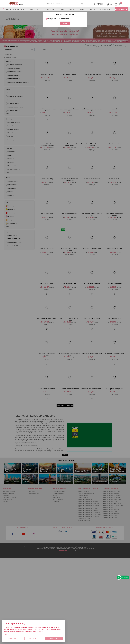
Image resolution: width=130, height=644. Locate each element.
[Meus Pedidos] (116, 4)
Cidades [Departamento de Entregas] (61, 9)
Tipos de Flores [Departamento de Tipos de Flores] (49, 9)
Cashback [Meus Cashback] (107, 4)
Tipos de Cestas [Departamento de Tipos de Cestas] (34, 9)
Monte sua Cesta (105, 9)
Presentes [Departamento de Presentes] (72, 9)
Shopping (92, 9)
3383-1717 (100, 4)
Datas (82, 9)
